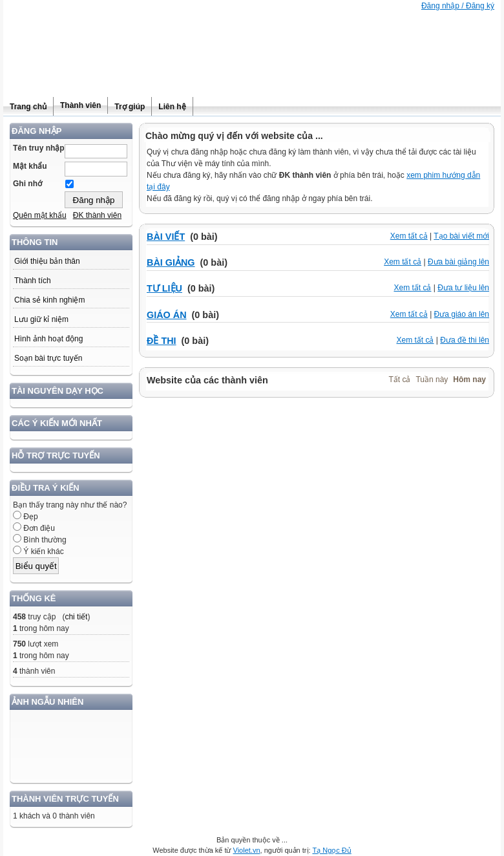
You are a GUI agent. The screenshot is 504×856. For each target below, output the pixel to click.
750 (19, 644)
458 (19, 617)
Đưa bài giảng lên (458, 262)
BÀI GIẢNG (171, 262)
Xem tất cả (409, 236)
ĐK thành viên (97, 215)
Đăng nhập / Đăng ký (458, 6)
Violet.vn (247, 850)
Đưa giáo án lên (462, 314)
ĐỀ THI (162, 341)
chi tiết (76, 617)
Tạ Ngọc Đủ (331, 850)
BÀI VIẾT (166, 237)
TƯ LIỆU (164, 288)
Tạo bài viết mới (461, 236)
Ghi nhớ (27, 184)
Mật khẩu (30, 166)
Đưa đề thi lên (465, 340)
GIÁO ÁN (167, 315)
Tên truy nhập (39, 148)
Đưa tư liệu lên (463, 288)
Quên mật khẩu (40, 215)
